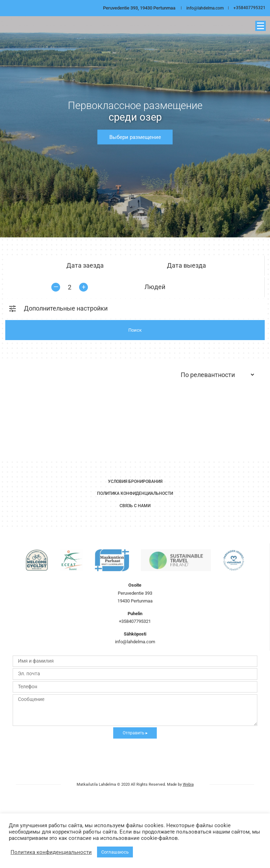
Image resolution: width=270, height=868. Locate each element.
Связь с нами (135, 505)
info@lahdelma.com (203, 8)
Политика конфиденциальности (51, 852)
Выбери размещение (135, 137)
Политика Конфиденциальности (135, 493)
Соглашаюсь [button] (115, 852)
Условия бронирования (135, 481)
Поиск (135, 330)
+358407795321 (249, 8)
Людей (155, 287)
